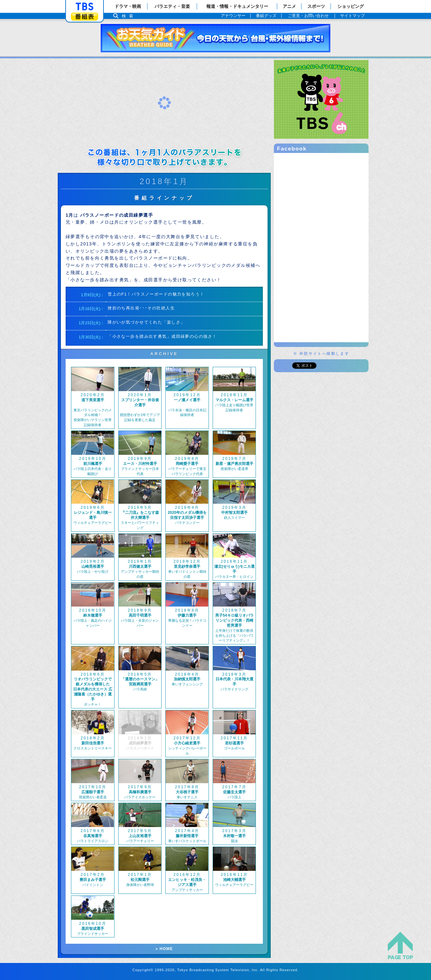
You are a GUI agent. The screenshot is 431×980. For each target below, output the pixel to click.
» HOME (164, 949)
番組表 (85, 17)
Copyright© (143, 970)
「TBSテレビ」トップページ (85, 7)
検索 (129, 16)
